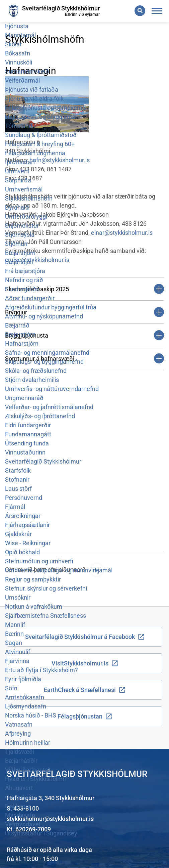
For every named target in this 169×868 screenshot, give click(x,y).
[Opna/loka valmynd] (157, 11)
